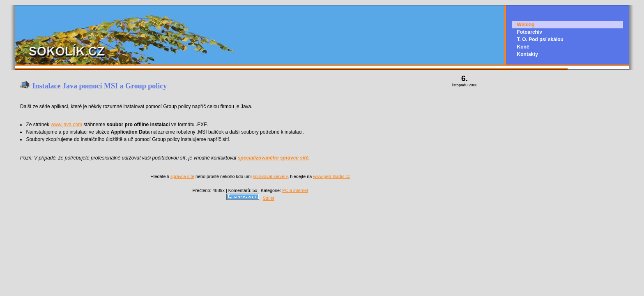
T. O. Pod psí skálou (540, 39)
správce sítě (182, 176)
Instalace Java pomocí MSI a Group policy (100, 86)
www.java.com (66, 125)
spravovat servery (270, 176)
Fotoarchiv (530, 32)
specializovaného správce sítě (273, 158)
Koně (523, 47)
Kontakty (528, 54)
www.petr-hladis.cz (331, 176)
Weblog (526, 25)
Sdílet (269, 198)
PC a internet (295, 190)
